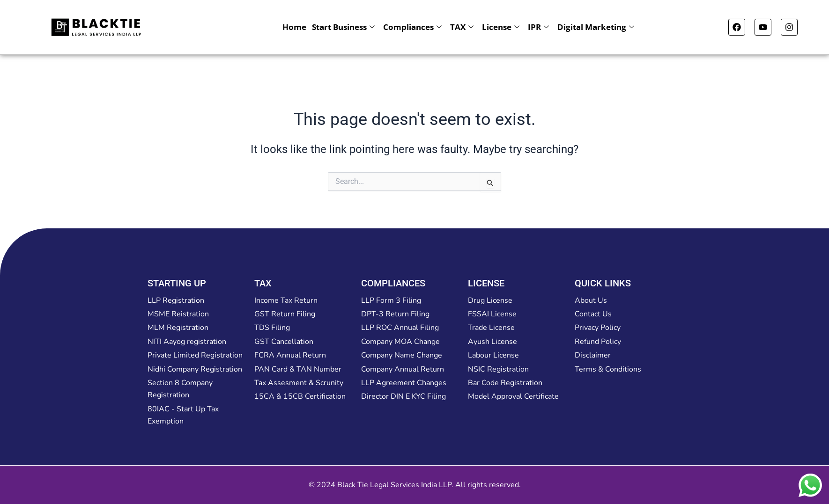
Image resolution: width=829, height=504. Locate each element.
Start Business (343, 27)
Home (294, 27)
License (501, 27)
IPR (538, 27)
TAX (462, 27)
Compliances (412, 27)
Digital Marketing (596, 27)
